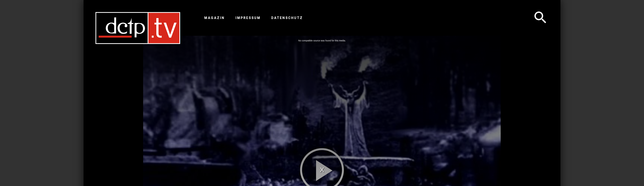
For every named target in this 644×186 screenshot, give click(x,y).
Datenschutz (287, 18)
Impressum (248, 18)
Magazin (215, 18)
